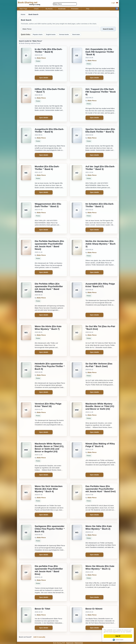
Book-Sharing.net (28, 2)
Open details (44, 78)
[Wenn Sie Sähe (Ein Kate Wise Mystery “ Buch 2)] (77, 541)
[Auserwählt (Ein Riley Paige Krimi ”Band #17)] (77, 300)
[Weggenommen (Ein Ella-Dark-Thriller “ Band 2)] (26, 217)
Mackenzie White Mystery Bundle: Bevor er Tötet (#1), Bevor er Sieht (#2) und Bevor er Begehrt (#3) (49, 448)
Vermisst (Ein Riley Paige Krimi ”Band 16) (48, 405)
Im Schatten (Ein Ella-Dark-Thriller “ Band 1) (100, 205)
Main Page (23, 9)
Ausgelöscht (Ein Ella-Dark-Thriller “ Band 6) (49, 130)
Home (23, 14)
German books (64, 34)
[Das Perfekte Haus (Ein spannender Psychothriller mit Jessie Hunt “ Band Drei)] (77, 501)
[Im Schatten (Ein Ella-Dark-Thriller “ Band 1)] (77, 217)
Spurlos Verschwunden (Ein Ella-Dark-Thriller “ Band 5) (100, 130)
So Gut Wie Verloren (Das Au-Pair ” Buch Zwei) (99, 365)
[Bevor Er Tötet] (26, 619)
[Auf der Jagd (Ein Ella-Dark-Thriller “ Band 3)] (77, 180)
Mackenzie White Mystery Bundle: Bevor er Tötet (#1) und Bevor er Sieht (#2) (100, 406)
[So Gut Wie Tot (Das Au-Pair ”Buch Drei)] (77, 340)
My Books (49, 9)
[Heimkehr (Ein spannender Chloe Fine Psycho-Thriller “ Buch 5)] (26, 378)
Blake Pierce (41, 58)
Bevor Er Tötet (42, 609)
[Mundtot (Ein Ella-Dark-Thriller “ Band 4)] (26, 180)
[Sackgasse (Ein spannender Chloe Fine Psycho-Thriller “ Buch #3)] (26, 541)
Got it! (118, 636)
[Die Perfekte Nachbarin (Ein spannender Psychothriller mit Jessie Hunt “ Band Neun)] (26, 257)
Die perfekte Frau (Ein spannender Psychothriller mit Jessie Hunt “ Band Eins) (49, 570)
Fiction (38, 61)
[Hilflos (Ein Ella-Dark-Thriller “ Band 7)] (26, 104)
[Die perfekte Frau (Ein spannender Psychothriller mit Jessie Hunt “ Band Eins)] (26, 582)
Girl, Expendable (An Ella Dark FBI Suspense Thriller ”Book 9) (100, 52)
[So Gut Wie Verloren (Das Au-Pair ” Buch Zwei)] (77, 378)
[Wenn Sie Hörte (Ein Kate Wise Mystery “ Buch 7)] (26, 340)
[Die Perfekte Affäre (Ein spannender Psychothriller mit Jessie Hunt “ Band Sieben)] (26, 300)
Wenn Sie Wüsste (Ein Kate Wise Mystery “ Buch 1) (100, 567)
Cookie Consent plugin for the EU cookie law (118, 640)
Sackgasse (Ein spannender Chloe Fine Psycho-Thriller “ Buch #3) (50, 529)
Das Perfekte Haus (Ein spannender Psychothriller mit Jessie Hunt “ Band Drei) (101, 489)
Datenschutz (79, 643)
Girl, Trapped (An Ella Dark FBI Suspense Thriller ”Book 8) (101, 92)
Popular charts (38, 34)
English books (51, 34)
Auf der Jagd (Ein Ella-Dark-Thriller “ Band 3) (100, 168)
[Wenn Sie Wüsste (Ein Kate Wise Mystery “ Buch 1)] (77, 582)
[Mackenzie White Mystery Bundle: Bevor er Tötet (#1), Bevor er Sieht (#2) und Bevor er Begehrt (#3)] (26, 460)
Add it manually (39, 637)
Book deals (76, 34)
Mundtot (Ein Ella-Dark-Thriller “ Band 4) (47, 168)
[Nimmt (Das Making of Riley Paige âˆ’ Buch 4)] (77, 460)
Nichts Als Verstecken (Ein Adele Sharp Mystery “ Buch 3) (101, 244)
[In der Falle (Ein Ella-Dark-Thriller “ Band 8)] (26, 64)
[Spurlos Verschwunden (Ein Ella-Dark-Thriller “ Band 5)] (77, 143)
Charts (36, 9)
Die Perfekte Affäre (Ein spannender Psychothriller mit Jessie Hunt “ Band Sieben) (49, 288)
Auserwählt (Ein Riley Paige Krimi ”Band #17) (100, 285)
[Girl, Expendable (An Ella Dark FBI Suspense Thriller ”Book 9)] (77, 64)
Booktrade (62, 9)
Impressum (70, 643)
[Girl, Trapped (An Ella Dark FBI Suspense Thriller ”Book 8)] (77, 104)
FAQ (88, 9)
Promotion (75, 9)
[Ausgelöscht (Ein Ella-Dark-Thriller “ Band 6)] (26, 143)
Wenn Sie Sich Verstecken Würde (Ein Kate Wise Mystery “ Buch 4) (49, 489)
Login (113, 3)
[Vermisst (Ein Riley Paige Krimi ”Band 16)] (26, 418)
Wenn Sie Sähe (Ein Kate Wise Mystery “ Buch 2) (99, 527)
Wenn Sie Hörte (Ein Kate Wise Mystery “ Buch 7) (48, 328)
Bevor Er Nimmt (94, 609)
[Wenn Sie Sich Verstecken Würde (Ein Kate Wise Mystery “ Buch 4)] (26, 501)
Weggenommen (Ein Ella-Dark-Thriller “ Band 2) (48, 205)
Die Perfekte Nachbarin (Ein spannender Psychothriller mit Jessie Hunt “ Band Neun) (49, 245)
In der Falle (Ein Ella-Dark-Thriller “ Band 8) (49, 50)
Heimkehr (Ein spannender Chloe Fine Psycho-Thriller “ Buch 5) (50, 366)
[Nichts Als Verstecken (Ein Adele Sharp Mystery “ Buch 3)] (77, 257)
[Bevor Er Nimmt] (77, 619)
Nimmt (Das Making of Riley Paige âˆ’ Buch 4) (100, 445)
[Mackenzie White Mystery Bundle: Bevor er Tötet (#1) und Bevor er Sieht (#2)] (77, 418)
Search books (108, 29)
